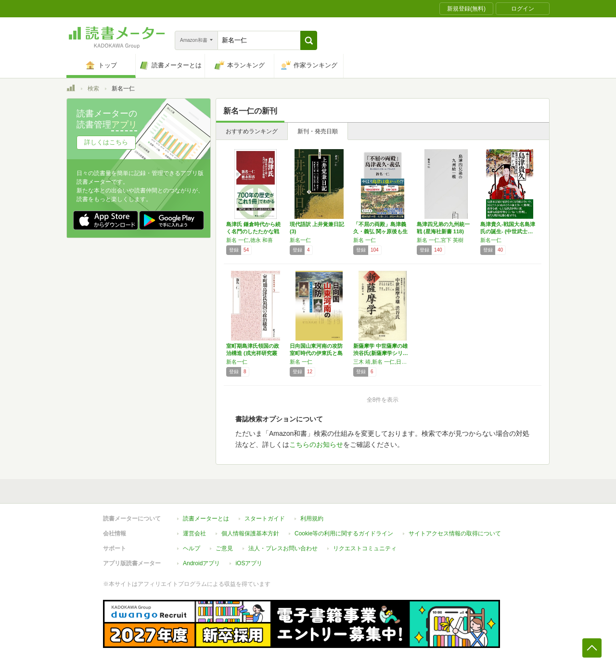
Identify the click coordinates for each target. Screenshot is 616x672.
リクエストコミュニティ (365, 548)
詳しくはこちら (106, 142)
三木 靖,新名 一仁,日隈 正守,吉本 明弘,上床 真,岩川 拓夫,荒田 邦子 (383, 362)
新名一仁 (300, 240)
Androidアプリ (201, 563)
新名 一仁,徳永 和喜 (250, 240)
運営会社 (194, 533)
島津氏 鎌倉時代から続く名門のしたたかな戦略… (253, 231)
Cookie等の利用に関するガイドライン (344, 533)
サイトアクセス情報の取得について (455, 533)
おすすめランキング (252, 131)
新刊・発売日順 (318, 131)
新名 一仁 (365, 240)
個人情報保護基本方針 (250, 533)
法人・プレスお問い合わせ (283, 548)
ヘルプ (192, 548)
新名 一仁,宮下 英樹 (440, 240)
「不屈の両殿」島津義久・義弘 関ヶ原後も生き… (380, 231)
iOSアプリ (249, 563)
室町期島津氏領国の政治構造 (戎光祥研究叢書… (253, 353)
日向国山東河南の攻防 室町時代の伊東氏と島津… (316, 353)
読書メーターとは (206, 519)
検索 (93, 89)
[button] (309, 40)
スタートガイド (265, 519)
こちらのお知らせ (316, 444)
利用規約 (312, 519)
